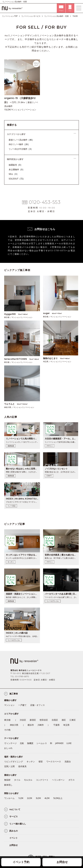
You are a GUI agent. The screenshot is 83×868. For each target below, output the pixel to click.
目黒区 (55, 720)
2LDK (30, 798)
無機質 (30, 743)
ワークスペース (54, 762)
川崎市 (41, 725)
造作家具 (22, 766)
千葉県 (56, 725)
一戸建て (22, 705)
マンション (9, 705)
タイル (17, 780)
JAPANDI (59, 743)
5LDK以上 (58, 798)
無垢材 (7, 780)
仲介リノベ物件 (19, 144)
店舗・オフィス (38, 705)
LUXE (69, 743)
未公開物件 (17, 170)
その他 (7, 730)
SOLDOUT (17, 179)
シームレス (42, 743)
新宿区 (33, 720)
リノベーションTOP (10, 16)
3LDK (38, 798)
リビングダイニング (14, 762)
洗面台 (68, 762)
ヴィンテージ (10, 743)
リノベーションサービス (31, 16)
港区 (64, 720)
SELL (14, 174)
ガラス (72, 780)
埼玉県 (66, 725)
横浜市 (31, 725)
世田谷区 (44, 720)
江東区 (73, 720)
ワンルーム (9, 798)
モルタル (28, 780)
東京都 (7, 720)
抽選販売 (16, 165)
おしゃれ (8, 748)
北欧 (22, 743)
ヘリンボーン (58, 780)
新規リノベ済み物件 (21, 140)
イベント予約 (21, 862)
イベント (14, 838)
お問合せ (62, 862)
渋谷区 (23, 720)
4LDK (47, 798)
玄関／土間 (9, 766)
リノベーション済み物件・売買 (56, 16)
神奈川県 (14, 725)
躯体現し (8, 785)
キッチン (31, 762)
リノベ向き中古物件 (21, 149)
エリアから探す (11, 714)
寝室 (41, 762)
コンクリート (42, 780)
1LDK (21, 798)
